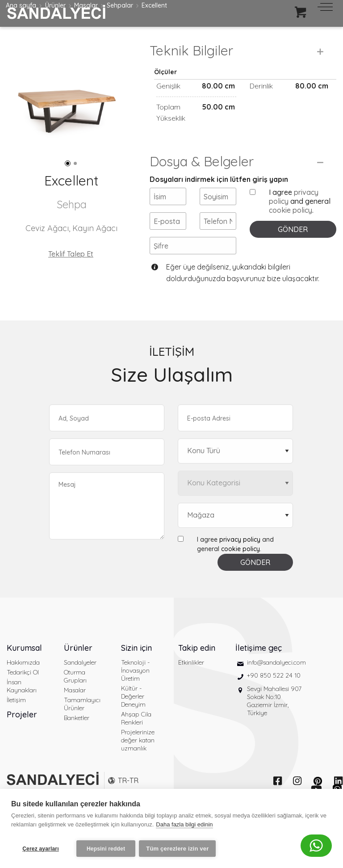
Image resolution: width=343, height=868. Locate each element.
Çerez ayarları (41, 849)
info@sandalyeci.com (276, 683)
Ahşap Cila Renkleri (136, 739)
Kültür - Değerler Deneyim (133, 717)
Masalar (75, 711)
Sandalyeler (80, 683)
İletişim (16, 721)
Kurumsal (24, 669)
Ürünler (78, 669)
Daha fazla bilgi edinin (184, 827)
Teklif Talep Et (71, 254)
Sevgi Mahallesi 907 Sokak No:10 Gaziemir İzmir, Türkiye (274, 722)
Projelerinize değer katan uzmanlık (138, 761)
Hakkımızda (23, 683)
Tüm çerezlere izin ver (180, 849)
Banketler (77, 739)
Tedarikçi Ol (23, 693)
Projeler (22, 735)
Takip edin (197, 669)
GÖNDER (293, 251)
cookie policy (291, 232)
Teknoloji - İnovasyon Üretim (135, 691)
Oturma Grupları (75, 697)
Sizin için (136, 669)
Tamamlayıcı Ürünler (82, 725)
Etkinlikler (191, 683)
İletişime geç (259, 669)
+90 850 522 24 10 (274, 697)
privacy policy (240, 560)
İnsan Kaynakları (22, 707)
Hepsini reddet (106, 849)
